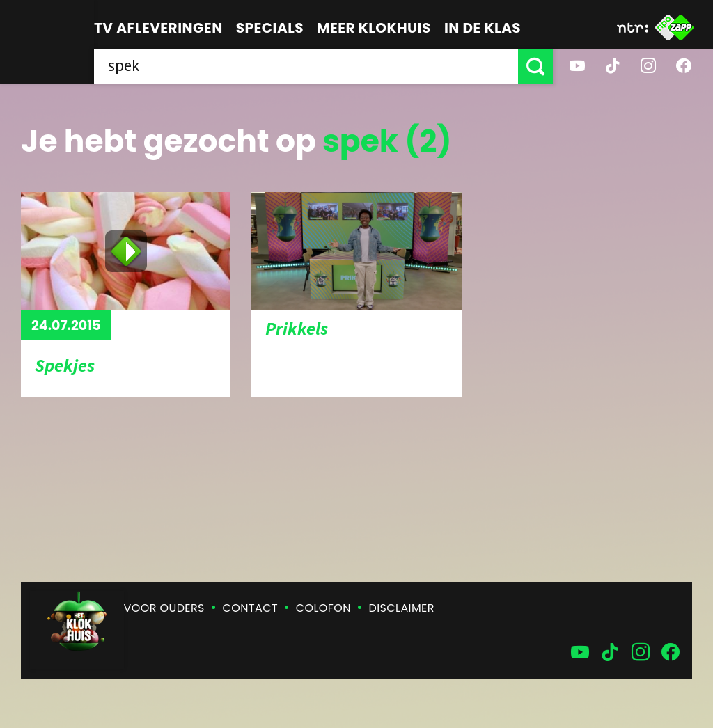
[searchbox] (306, 66)
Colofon (323, 608)
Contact (250, 608)
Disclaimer (402, 608)
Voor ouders (164, 608)
